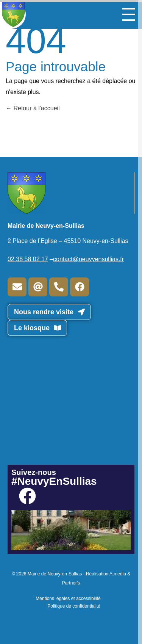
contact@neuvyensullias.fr (88, 259)
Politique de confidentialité (74, 606)
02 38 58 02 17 (28, 259)
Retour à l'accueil (33, 108)
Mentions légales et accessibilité (68, 599)
